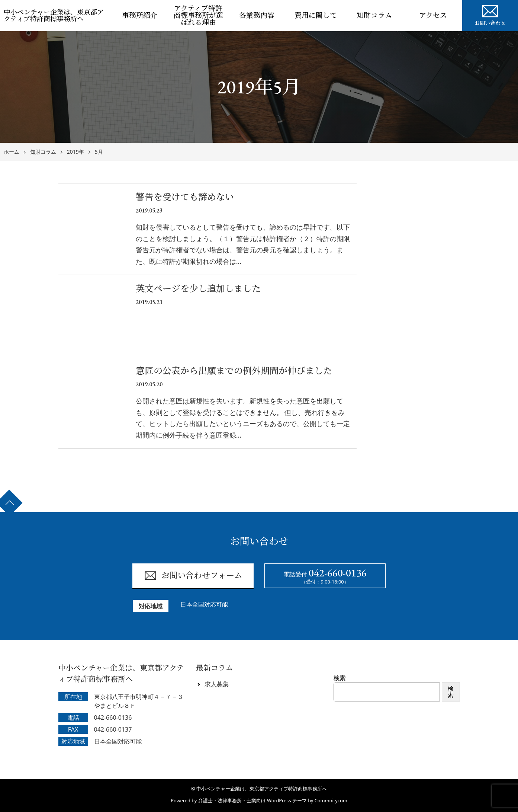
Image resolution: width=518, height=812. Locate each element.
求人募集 (217, 684)
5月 (99, 152)
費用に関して (316, 15)
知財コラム (374, 15)
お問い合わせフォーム (193, 576)
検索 (340, 678)
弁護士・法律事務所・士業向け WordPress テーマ (252, 800)
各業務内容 (257, 15)
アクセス (433, 15)
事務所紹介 (140, 15)
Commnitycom (331, 800)
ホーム (12, 152)
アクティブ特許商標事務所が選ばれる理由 (198, 15)
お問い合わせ (490, 14)
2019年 (75, 152)
